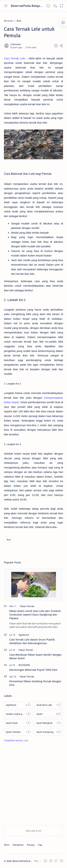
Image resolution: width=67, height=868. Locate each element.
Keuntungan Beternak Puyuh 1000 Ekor (33, 670)
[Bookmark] (61, 6)
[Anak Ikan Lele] (49, 705)
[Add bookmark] (56, 46)
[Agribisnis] (24, 635)
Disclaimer (18, 845)
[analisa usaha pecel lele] (18, 714)
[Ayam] (49, 714)
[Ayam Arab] (18, 723)
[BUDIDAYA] (24, 665)
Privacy (31, 845)
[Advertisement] (33, 784)
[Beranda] (8, 21)
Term (7, 845)
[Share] (61, 46)
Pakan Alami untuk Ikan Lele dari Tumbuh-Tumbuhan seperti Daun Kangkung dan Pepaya (35, 615)
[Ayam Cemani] (18, 732)
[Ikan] (19, 21)
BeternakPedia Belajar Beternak (27, 6)
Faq (40, 845)
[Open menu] (6, 6)
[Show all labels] (16, 740)
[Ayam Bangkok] (49, 723)
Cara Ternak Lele (14, 58)
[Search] (48, 6)
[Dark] (55, 6)
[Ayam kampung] (49, 732)
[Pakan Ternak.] (27, 606)
